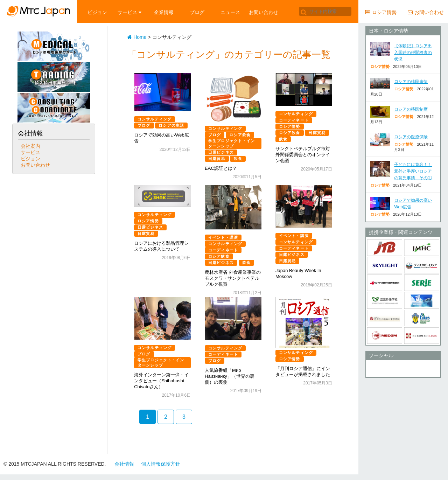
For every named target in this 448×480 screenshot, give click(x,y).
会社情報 (124, 464)
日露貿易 (217, 159)
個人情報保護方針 (161, 464)
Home (137, 37)
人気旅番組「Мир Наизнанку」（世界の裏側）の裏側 (230, 376)
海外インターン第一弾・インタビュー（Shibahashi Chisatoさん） (161, 381)
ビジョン (97, 12)
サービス (129, 12)
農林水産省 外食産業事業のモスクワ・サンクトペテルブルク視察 (233, 278)
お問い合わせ (264, 12)
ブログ (197, 12)
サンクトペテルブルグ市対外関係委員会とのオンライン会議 (303, 155)
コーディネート (294, 120)
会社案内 (30, 146)
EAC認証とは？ (221, 168)
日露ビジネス (221, 152)
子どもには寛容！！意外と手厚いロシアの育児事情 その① (413, 171)
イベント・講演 (223, 237)
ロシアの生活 (171, 125)
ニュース (230, 12)
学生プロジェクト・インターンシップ (232, 143)
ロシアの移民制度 (411, 109)
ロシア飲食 (240, 135)
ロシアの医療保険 (411, 137)
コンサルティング (155, 119)
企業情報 (164, 12)
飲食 (238, 159)
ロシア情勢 (290, 126)
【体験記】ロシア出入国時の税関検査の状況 (413, 53)
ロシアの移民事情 (411, 82)
